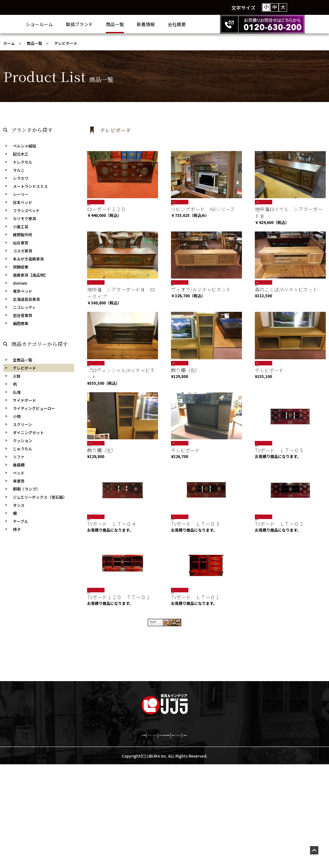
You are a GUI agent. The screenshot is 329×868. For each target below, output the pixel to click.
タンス (19, 505)
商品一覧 (141, 24)
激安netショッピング (222, 837)
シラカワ (21, 178)
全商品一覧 (23, 360)
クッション (23, 440)
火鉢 (17, 376)
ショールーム (65, 24)
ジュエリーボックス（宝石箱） (40, 497)
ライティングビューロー (34, 408)
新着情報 (172, 24)
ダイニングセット (28, 432)
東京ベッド (23, 291)
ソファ (19, 457)
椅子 (17, 529)
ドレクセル (23, 162)
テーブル (20, 521)
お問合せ (262, 837)
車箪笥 (19, 481)
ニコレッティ (24, 307)
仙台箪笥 (21, 243)
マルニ (19, 170)
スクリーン (22, 424)
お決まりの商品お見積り (165, 837)
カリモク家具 (25, 218)
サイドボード (25, 400)
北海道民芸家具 (26, 299)
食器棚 (19, 465)
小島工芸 (21, 226)
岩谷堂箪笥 (23, 315)
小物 (17, 416)
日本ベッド (23, 202)
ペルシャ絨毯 (25, 146)
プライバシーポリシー (108, 837)
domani (20, 283)
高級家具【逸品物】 (30, 275)
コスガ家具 (23, 251)
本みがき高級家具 (28, 259)
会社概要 (203, 24)
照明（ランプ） (26, 489)
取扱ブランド (105, 24)
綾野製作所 (23, 235)
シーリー (21, 194)
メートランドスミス (30, 186)
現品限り (262, 202)
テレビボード (25, 368)
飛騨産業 (21, 267)
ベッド (19, 473)
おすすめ (178, 202)
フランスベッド (26, 210)
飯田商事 (21, 323)
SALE (92, 202)
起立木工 (21, 154)
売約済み (262, 286)
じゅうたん (23, 449)
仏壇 (17, 392)
